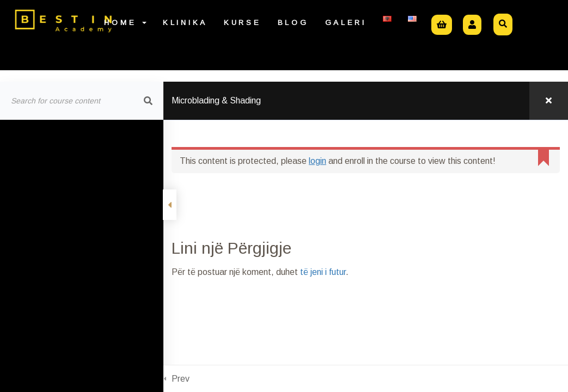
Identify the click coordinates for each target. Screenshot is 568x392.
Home (125, 23)
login (317, 161)
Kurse (243, 23)
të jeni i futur (323, 272)
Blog (293, 23)
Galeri (346, 23)
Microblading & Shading (216, 100)
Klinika (185, 23)
